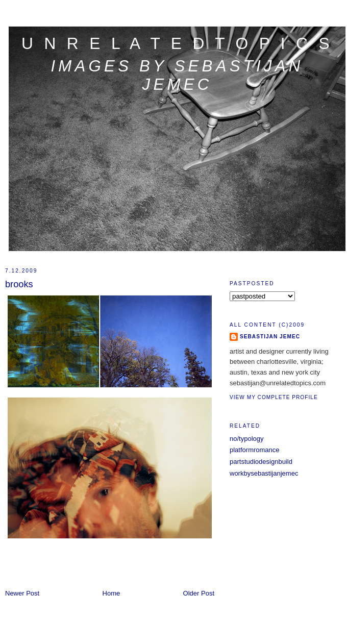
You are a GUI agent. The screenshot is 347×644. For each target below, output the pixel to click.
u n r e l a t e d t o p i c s (177, 43)
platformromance (255, 450)
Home (111, 593)
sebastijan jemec (270, 337)
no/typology (247, 439)
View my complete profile (274, 397)
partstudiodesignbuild (261, 462)
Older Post (199, 593)
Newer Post (22, 593)
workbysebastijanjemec (264, 473)
